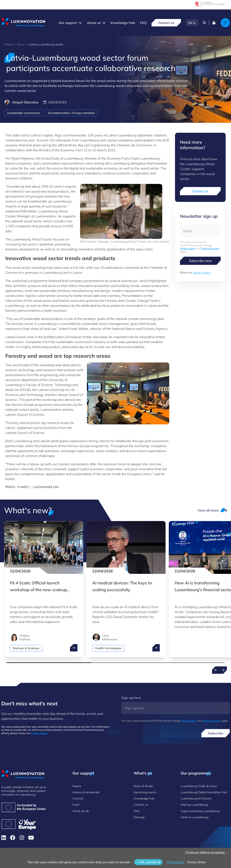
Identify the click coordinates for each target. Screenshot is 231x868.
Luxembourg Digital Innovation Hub (204, 792)
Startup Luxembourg (194, 805)
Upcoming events (145, 792)
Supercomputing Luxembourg (200, 811)
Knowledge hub (144, 798)
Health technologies (108, 648)
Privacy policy (188, 248)
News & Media (143, 786)
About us (94, 23)
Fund (76, 805)
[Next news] (223, 670)
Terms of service (210, 248)
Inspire (77, 786)
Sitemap (139, 817)
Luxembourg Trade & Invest (199, 786)
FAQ (143, 23)
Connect (78, 798)
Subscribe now (200, 261)
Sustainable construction (24, 113)
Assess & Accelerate (86, 792)
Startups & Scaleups (26, 648)
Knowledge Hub (123, 23)
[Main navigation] (225, 23)
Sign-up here (131, 698)
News (21, 44)
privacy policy (202, 272)
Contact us (166, 23)
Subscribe (216, 733)
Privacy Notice (39, 733)
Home (9, 44)
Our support (68, 23)
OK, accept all (148, 862)
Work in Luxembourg (195, 817)
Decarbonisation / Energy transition (71, 113)
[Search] (204, 23)
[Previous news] (216, 670)
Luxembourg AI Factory (196, 798)
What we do (81, 811)
